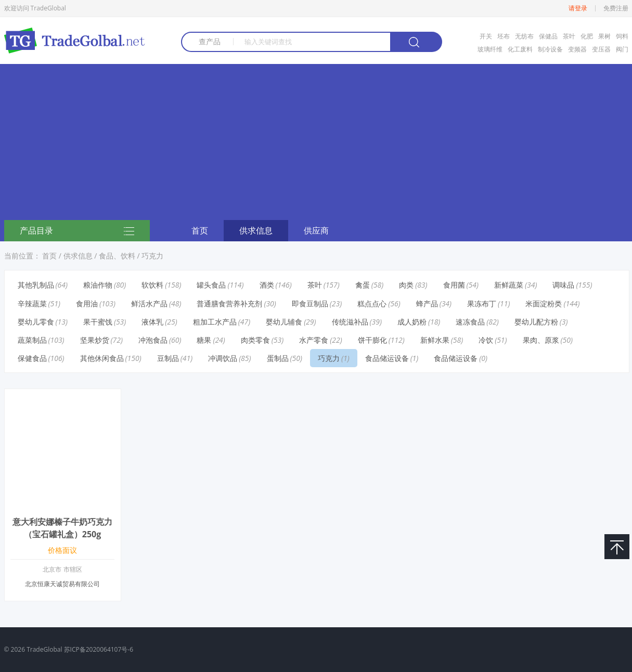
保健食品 (32, 358)
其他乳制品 (36, 285)
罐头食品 (211, 285)
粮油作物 (98, 285)
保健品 (548, 36)
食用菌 (454, 285)
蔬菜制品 (32, 340)
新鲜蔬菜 (509, 285)
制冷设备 (550, 49)
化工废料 (520, 49)
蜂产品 (427, 303)
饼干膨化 (372, 340)
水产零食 (314, 340)
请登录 (578, 8)
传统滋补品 (350, 322)
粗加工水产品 (215, 322)
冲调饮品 (223, 358)
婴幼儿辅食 (284, 322)
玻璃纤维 (490, 49)
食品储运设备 (387, 358)
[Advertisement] (316, 142)
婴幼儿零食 (36, 322)
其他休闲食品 (102, 358)
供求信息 (256, 230)
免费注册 (616, 8)
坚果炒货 (95, 340)
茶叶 (569, 36)
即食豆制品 (310, 303)
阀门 (622, 49)
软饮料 (152, 285)
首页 (200, 230)
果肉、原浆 (541, 340)
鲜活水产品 (149, 303)
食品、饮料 (117, 256)
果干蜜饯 (98, 322)
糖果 (204, 340)
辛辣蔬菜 (32, 303)
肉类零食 (255, 340)
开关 (486, 36)
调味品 (563, 285)
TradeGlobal (44, 649)
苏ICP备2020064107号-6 (99, 649)
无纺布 (524, 36)
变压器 (601, 49)
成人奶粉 (412, 322)
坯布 (504, 36)
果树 (604, 36)
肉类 (406, 285)
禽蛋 (363, 285)
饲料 (622, 36)
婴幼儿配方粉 (536, 322)
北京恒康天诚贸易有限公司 (62, 584)
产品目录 (77, 231)
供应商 (316, 230)
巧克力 (152, 256)
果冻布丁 (482, 303)
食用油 (87, 303)
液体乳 (152, 322)
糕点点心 (372, 303)
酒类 (267, 285)
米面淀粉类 (544, 303)
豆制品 (168, 358)
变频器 (577, 49)
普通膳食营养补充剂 (229, 303)
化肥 (587, 36)
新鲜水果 (435, 340)
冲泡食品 (153, 340)
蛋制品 (278, 358)
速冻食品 (470, 322)
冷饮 (486, 340)
